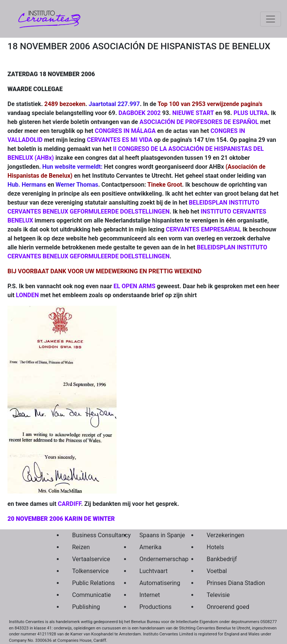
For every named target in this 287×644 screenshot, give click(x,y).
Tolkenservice (88, 571)
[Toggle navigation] (271, 19)
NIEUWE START (193, 113)
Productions (155, 607)
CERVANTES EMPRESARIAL (204, 229)
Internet (150, 595)
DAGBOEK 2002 (140, 113)
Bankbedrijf (222, 559)
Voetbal (217, 571)
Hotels (215, 547)
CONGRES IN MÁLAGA (125, 131)
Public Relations (88, 583)
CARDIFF (70, 504)
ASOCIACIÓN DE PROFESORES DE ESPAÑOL (199, 122)
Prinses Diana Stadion (223, 583)
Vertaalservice (88, 559)
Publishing (86, 607)
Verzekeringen (223, 535)
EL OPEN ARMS (135, 286)
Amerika (150, 547)
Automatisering (155, 583)
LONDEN (27, 295)
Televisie (218, 595)
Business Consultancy (88, 535)
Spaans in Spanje (155, 535)
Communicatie (88, 595)
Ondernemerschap (155, 559)
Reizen (81, 547)
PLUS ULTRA (251, 113)
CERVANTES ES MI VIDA (120, 140)
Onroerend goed (223, 607)
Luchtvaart (154, 571)
